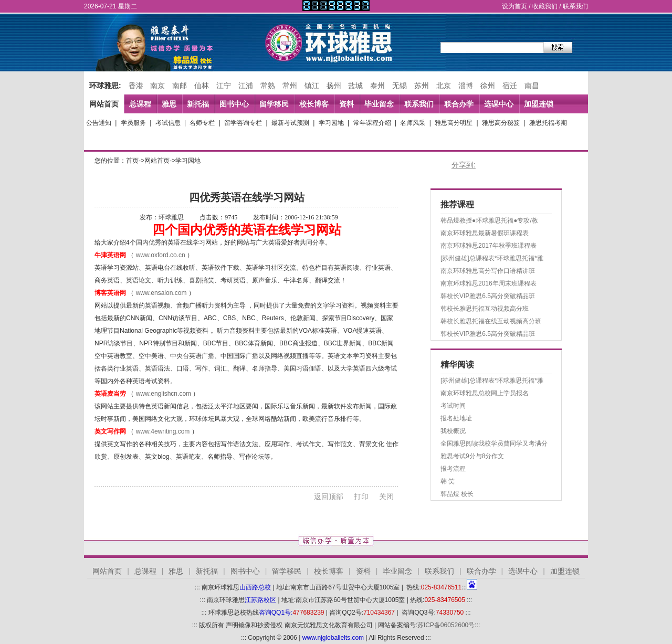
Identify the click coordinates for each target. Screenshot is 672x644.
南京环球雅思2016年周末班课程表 (489, 283)
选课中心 (499, 104)
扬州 (334, 86)
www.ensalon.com (161, 293)
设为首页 (514, 6)
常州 (290, 86)
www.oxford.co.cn (161, 255)
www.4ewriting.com (163, 431)
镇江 (312, 86)
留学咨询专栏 (243, 123)
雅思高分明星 (454, 123)
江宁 (224, 86)
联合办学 (459, 104)
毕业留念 (379, 104)
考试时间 (453, 406)
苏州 (422, 86)
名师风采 (413, 123)
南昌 (532, 86)
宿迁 (510, 86)
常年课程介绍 (372, 123)
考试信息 (168, 123)
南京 (157, 86)
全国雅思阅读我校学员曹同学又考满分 (494, 444)
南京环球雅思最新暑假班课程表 (485, 233)
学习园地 (331, 123)
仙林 (202, 86)
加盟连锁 (539, 104)
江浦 (246, 86)
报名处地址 (456, 418)
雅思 (169, 104)
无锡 (400, 86)
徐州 (488, 86)
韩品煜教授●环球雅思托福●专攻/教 (489, 220)
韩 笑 (448, 481)
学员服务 (133, 123)
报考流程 (453, 469)
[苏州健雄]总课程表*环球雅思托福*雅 (492, 258)
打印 (361, 497)
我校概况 (453, 431)
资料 (346, 104)
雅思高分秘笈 (501, 123)
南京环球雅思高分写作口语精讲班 (488, 271)
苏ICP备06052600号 (446, 625)
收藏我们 (545, 6)
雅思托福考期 (548, 123)
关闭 (386, 497)
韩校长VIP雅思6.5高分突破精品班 (488, 296)
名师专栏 (202, 123)
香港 (136, 86)
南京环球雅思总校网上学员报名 (485, 393)
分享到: (464, 165)
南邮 (180, 86)
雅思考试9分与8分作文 (472, 456)
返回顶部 (329, 497)
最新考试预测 (290, 123)
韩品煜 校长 (457, 494)
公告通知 (99, 123)
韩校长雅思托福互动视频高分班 (485, 309)
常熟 (268, 86)
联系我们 (575, 6)
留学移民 (274, 104)
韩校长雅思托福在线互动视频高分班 (491, 321)
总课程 (140, 104)
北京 (444, 86)
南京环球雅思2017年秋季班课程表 (489, 246)
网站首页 (104, 104)
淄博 (466, 86)
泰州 (377, 86)
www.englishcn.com (164, 394)
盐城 (355, 86)
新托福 (198, 104)
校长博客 (314, 104)
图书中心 (234, 104)
